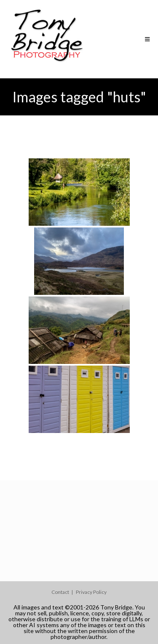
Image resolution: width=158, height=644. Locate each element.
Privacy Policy (91, 592)
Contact (60, 592)
